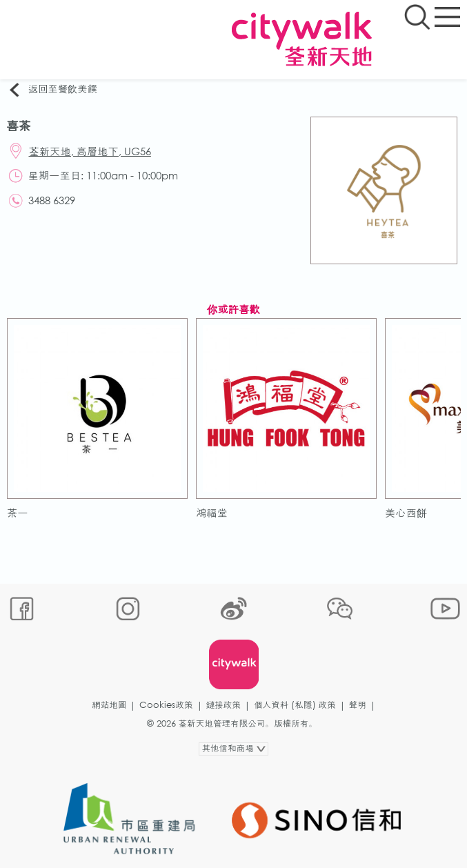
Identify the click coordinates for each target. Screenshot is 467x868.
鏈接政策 (223, 705)
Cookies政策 (166, 705)
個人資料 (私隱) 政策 (295, 705)
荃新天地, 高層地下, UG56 (90, 151)
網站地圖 (109, 705)
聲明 (358, 705)
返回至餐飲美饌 (52, 90)
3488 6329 (52, 200)
